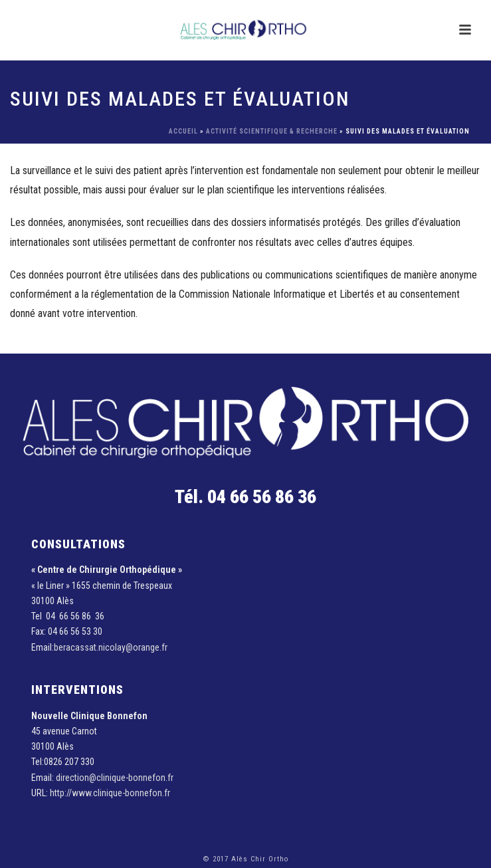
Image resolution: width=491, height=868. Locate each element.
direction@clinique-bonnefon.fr (115, 778)
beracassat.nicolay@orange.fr (111, 647)
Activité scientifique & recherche (272, 131)
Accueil (183, 131)
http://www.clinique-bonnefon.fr (110, 793)
